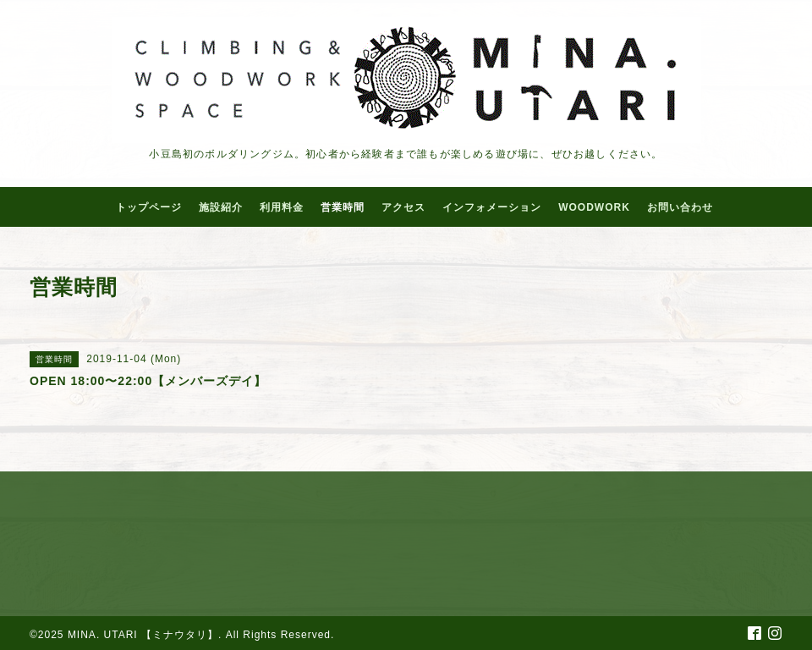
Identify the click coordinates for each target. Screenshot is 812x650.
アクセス (403, 207)
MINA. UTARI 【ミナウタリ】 (143, 635)
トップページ (149, 207)
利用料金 (282, 207)
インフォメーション (492, 207)
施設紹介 (221, 207)
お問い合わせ (680, 207)
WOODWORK (594, 207)
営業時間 (343, 207)
